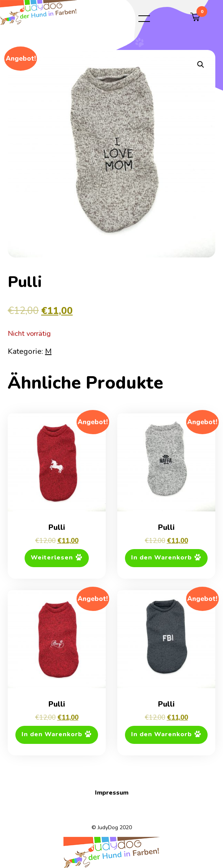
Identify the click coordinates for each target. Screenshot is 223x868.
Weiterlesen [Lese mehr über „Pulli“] (52, 558)
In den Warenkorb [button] (161, 558)
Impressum (112, 793)
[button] (201, 65)
